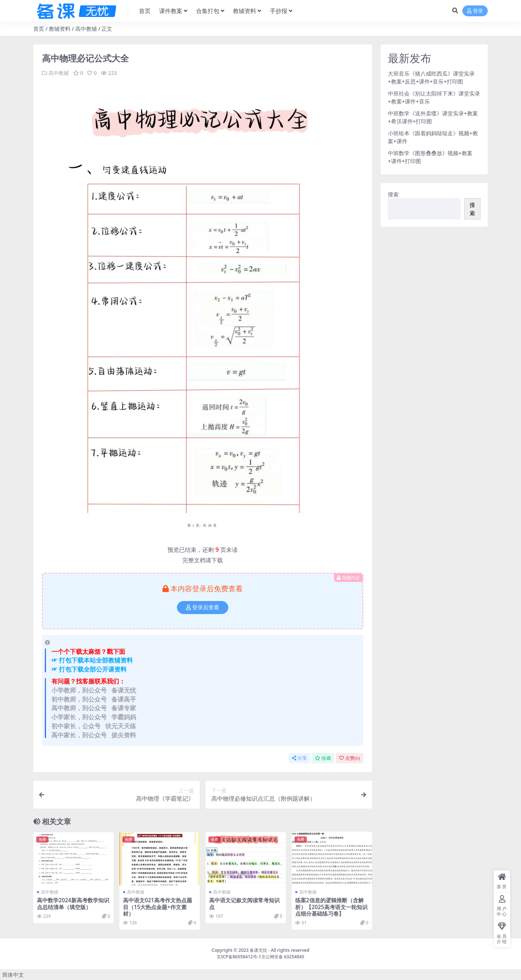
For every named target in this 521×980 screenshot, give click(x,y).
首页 (39, 29)
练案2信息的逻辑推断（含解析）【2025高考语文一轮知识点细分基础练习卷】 (331, 907)
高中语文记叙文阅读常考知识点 (244, 903)
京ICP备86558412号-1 (239, 957)
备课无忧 (258, 950)
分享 (299, 758)
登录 (475, 11)
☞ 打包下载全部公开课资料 (89, 669)
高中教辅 (86, 29)
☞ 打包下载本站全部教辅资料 (92, 660)
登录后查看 (203, 608)
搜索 (393, 194)
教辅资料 (60, 29)
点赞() (350, 758)
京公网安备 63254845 (283, 957)
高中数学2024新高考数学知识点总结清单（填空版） (73, 903)
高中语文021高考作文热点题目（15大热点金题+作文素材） (158, 907)
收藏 (323, 758)
